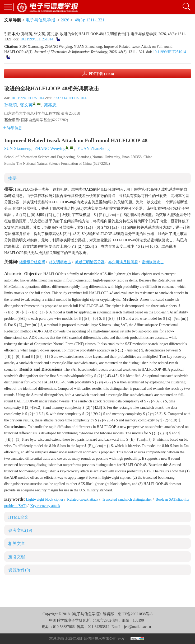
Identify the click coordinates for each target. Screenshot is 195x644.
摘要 (12, 178)
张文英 (26, 105)
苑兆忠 (50, 105)
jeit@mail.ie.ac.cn (137, 627)
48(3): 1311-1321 (90, 20)
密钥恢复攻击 (153, 262)
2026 (65, 20)
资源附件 (19, 570)
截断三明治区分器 (90, 262)
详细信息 (13, 128)
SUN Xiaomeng (18, 149)
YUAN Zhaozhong (94, 149)
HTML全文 (18, 517)
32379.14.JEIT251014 (70, 98)
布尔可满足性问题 (123, 262)
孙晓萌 (11, 105)
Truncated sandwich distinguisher (127, 499)
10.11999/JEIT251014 (37, 39)
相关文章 (17, 544)
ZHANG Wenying (50, 149)
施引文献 (17, 557)
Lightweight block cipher (45, 499)
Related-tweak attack (83, 499)
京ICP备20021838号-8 (135, 614)
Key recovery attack (45, 506)
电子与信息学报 (40, 20)
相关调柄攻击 (60, 262)
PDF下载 (101, 74)
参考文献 (20, 530)
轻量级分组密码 (32, 262)
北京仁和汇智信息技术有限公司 (91, 639)
